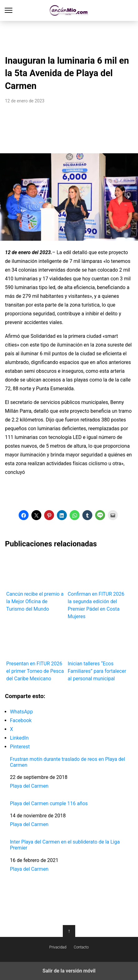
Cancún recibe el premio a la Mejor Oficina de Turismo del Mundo (36, 583)
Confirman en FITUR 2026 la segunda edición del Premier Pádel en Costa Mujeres (97, 587)
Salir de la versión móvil (69, 971)
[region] (69, 36)
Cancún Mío (69, 10)
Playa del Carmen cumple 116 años (49, 803)
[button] (128, 197)
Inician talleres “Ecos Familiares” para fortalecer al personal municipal (97, 653)
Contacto (81, 947)
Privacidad (58, 947)
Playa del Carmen (29, 786)
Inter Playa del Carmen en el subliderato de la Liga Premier (65, 845)
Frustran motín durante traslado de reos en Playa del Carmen (67, 762)
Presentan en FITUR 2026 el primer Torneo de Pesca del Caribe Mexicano (36, 653)
